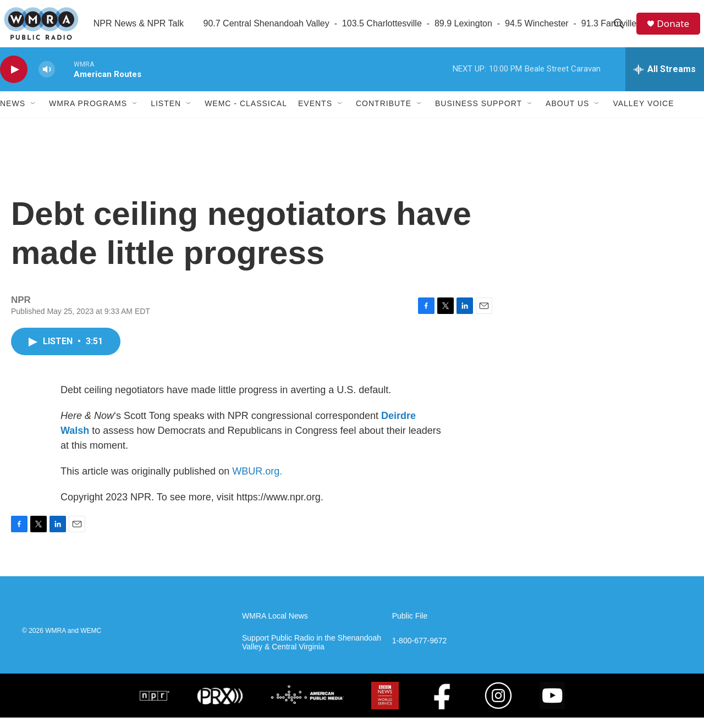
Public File (410, 627)
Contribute (384, 114)
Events (315, 114)
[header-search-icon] (621, 29)
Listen (166, 114)
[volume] (47, 80)
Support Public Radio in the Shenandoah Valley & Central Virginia (312, 653)
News (13, 114)
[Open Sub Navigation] (34, 114)
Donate (676, 29)
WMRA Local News (275, 627)
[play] (14, 80)
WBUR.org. (257, 482)
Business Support (479, 114)
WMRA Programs (88, 114)
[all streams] (665, 80)
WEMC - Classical (246, 114)
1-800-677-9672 (420, 651)
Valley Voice (643, 114)
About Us (567, 114)
